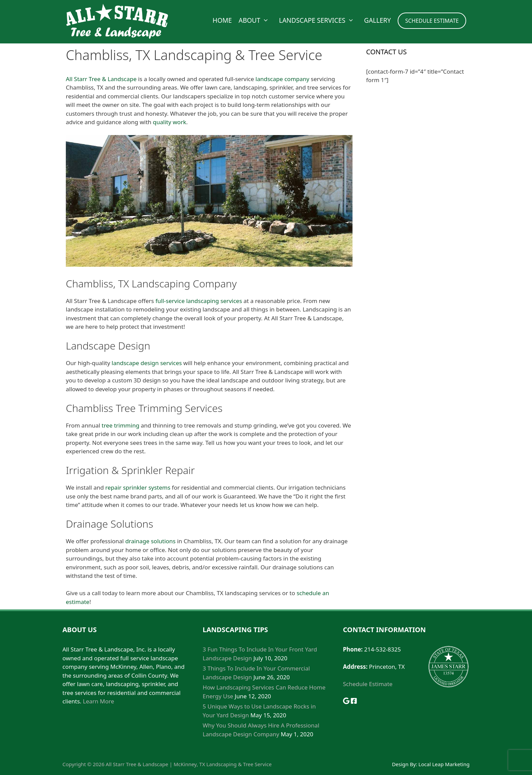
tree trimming (121, 425)
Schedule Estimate (368, 684)
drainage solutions (150, 541)
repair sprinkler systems (138, 487)
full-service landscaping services (199, 301)
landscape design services (147, 363)
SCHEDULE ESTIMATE (432, 21)
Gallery (377, 20)
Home (222, 20)
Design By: (405, 764)
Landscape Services (320, 20)
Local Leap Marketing (444, 764)
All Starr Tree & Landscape (101, 79)
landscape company (282, 79)
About (257, 20)
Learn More (98, 701)
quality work (170, 122)
